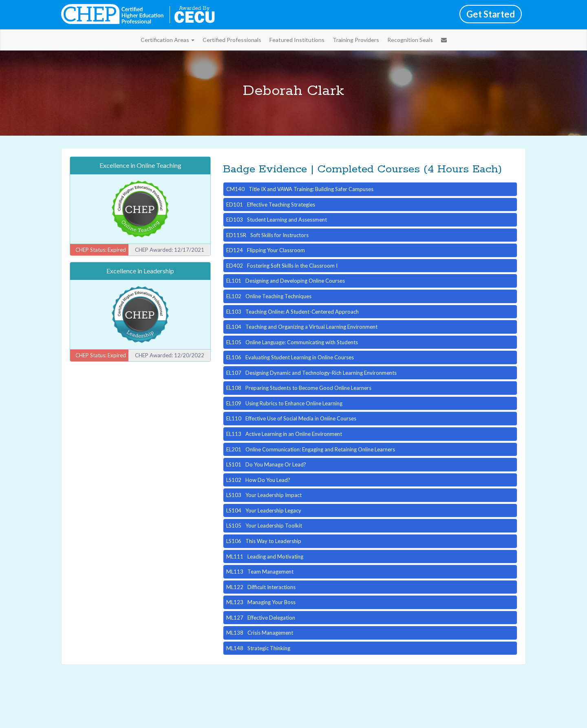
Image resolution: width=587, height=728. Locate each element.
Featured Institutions (297, 40)
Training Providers (356, 40)
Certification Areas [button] (168, 40)
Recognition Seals (410, 40)
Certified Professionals (232, 40)
